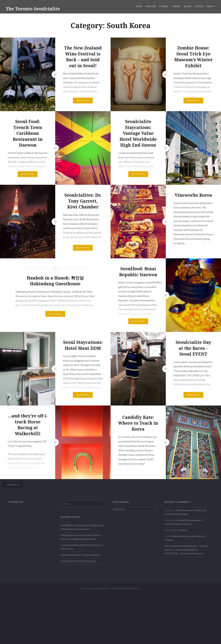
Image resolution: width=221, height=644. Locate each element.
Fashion (151, 6)
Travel (176, 6)
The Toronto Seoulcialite (33, 9)
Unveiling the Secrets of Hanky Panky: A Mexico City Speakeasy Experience (81, 537)
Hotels (199, 6)
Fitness (164, 6)
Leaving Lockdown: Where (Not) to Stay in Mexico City (82, 547)
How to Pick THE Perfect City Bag (78, 561)
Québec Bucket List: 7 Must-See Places (80, 555)
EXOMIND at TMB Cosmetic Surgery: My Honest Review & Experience (82, 527)
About (211, 6)
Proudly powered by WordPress (95, 588)
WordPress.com (133, 588)
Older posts (13, 485)
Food (139, 6)
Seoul (188, 6)
